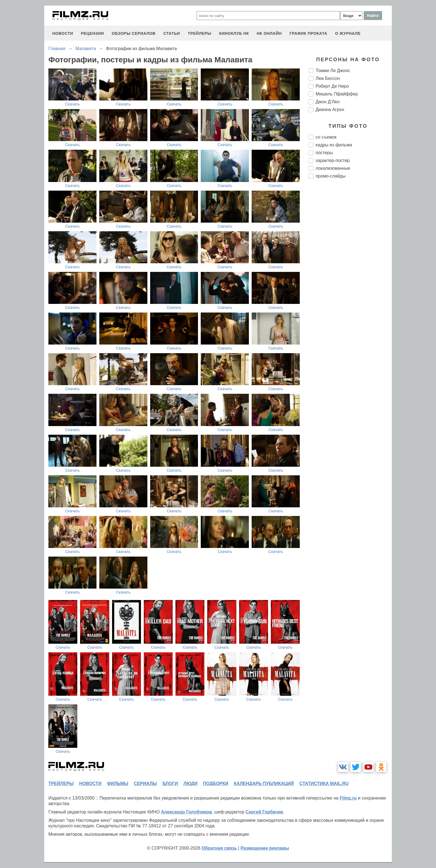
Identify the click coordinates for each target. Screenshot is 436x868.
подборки (216, 784)
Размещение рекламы (265, 848)
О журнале (348, 33)
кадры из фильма (334, 145)
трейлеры (200, 33)
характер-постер (333, 160)
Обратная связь (219, 848)
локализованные (333, 168)
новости (63, 33)
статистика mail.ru (324, 784)
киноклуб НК (234, 33)
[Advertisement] (350, 276)
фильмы (118, 784)
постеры (324, 153)
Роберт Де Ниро (332, 86)
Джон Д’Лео (328, 102)
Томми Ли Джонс (333, 71)
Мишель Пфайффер (337, 94)
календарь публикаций (264, 784)
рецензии (92, 33)
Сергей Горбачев (264, 812)
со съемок (326, 137)
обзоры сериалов (134, 33)
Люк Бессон (328, 78)
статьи (172, 33)
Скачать (72, 104)
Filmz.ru (348, 798)
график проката (308, 33)
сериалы (145, 784)
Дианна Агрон (330, 110)
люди (190, 784)
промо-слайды (331, 176)
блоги (170, 784)
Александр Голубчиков (186, 812)
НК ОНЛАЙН (269, 33)
